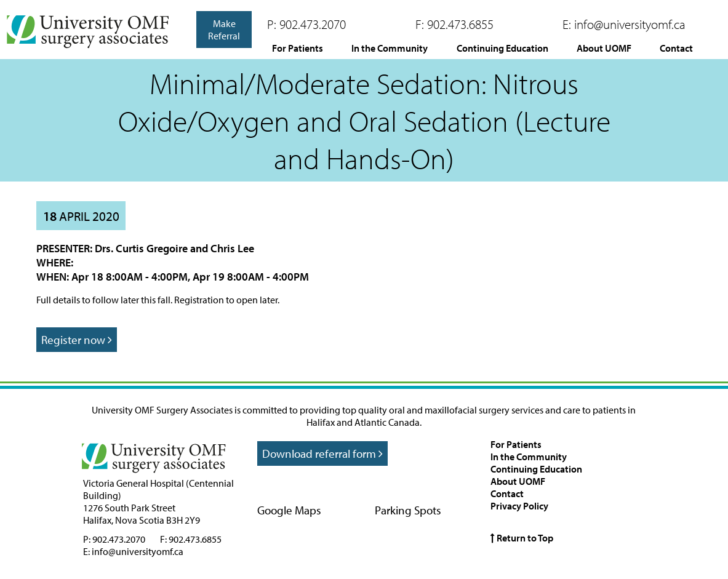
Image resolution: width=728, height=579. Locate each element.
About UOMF (604, 48)
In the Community (390, 48)
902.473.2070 (313, 24)
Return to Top (522, 538)
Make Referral (224, 30)
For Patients (298, 48)
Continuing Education (502, 48)
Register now (77, 340)
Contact (676, 48)
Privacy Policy (519, 506)
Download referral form (322, 453)
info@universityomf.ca (630, 24)
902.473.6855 (460, 24)
